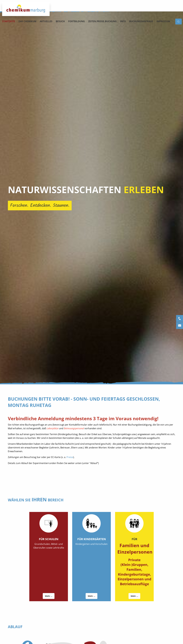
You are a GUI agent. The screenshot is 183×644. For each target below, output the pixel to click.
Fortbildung (76, 21)
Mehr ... (49, 596)
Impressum (163, 21)
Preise (70, 457)
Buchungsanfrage (141, 21)
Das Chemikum (27, 21)
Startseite (9, 21)
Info (123, 21)
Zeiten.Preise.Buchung (102, 21)
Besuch (60, 21)
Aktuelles (46, 21)
